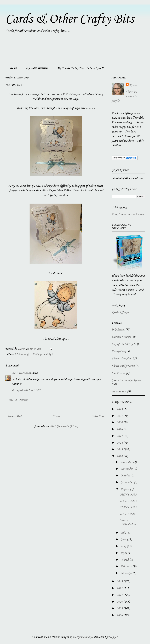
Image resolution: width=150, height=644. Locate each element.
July (124, 533)
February (127, 567)
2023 (120, 409)
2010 (120, 602)
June (124, 540)
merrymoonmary (82, 637)
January (126, 573)
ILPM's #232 (128, 508)
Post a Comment (19, 400)
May (124, 546)
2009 (120, 609)
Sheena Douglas (121, 359)
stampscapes (119, 392)
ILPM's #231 (128, 514)
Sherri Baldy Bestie (123, 366)
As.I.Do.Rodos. (22, 373)
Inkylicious (118, 330)
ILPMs (34, 354)
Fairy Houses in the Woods (128, 215)
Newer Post (15, 416)
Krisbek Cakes (120, 312)
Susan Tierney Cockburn (126, 380)
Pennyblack (119, 351)
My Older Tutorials (37, 68)
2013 (120, 582)
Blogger (113, 637)
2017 (120, 436)
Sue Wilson (118, 373)
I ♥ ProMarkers (70, 94)
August (125, 489)
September (127, 482)
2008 (120, 615)
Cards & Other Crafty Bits (70, 19)
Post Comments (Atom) (64, 426)
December (127, 462)
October (126, 476)
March (125, 560)
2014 (120, 456)
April (124, 553)
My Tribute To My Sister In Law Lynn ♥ (80, 68)
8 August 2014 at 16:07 (26, 390)
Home (13, 68)
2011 (120, 595)
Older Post (98, 416)
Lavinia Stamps (121, 337)
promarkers (47, 354)
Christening (22, 354)
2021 (120, 416)
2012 (120, 588)
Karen (133, 86)
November (127, 469)
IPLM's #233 (128, 495)
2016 (120, 443)
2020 (120, 423)
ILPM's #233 (128, 501)
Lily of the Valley (122, 344)
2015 (120, 450)
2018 (120, 429)
